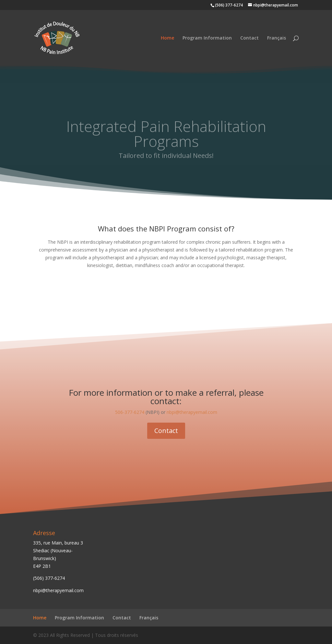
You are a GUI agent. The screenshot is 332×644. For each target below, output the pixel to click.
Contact (249, 38)
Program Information (207, 38)
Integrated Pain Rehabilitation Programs (166, 139)
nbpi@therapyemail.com (192, 412)
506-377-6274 (130, 412)
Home (167, 38)
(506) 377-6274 (49, 578)
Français (277, 38)
